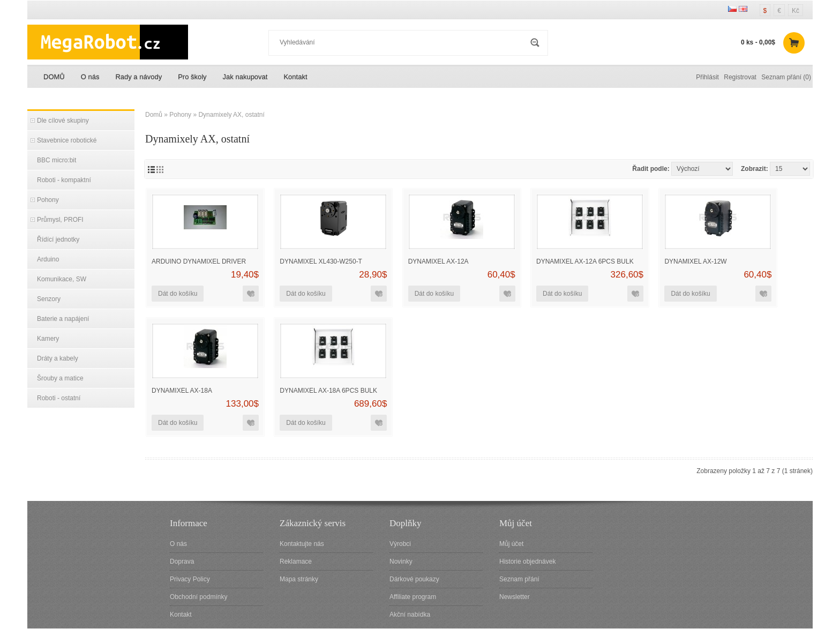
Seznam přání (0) (786, 77)
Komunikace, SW (62, 279)
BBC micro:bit (57, 160)
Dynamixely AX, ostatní (231, 115)
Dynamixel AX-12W (695, 261)
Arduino (48, 259)
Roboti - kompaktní (64, 180)
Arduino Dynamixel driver (199, 261)
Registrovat (740, 77)
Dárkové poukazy (414, 579)
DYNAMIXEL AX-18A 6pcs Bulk (328, 391)
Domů (154, 115)
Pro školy (192, 77)
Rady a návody (138, 77)
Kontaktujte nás (302, 544)
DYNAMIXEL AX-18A (182, 391)
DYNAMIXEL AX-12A (438, 261)
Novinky (401, 561)
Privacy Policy (190, 579)
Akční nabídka (410, 615)
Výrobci (400, 544)
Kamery (48, 339)
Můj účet (511, 544)
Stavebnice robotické (67, 140)
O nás (90, 77)
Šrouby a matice (60, 378)
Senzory (49, 299)
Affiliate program (413, 597)
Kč (796, 11)
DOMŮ (54, 77)
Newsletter (515, 597)
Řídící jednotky (58, 239)
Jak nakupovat (245, 77)
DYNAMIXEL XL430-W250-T (321, 261)
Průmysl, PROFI (60, 220)
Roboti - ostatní (59, 398)
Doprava (182, 561)
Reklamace (296, 561)
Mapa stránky (299, 579)
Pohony (48, 200)
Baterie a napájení (63, 319)
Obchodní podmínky (198, 597)
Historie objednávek (527, 561)
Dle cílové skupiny (63, 121)
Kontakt (295, 77)
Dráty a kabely (58, 358)
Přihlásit (707, 77)
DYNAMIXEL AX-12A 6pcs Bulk (585, 261)
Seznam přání (519, 579)
